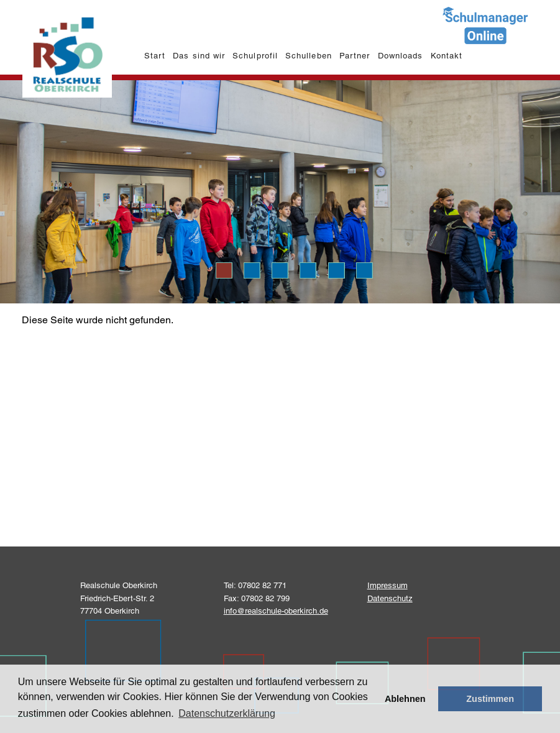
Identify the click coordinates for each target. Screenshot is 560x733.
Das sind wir (199, 56)
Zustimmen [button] (490, 699)
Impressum (388, 585)
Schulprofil (255, 56)
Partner (355, 56)
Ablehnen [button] (405, 699)
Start (155, 56)
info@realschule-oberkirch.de (276, 611)
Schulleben (308, 56)
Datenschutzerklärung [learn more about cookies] (227, 713)
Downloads (400, 56)
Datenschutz (390, 598)
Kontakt (447, 56)
